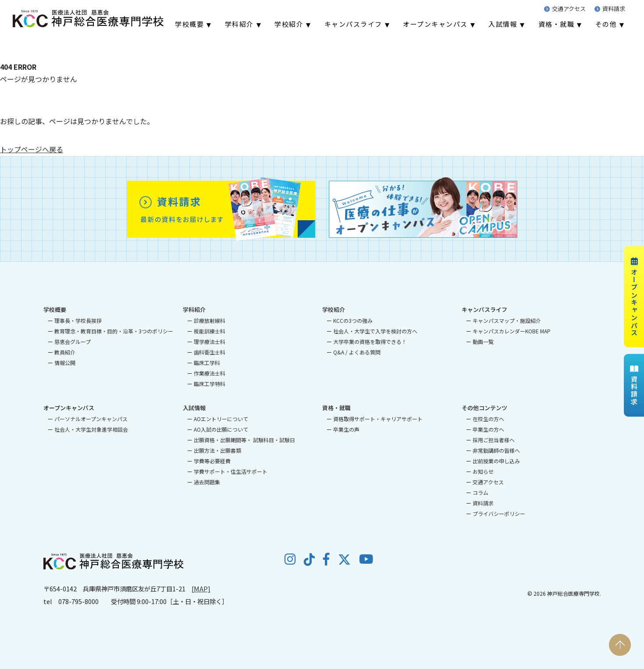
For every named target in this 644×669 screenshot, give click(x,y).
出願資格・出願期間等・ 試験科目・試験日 (244, 440)
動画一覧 (483, 342)
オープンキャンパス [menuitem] (435, 24)
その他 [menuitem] (606, 24)
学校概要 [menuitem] (189, 24)
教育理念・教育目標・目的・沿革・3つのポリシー (114, 331)
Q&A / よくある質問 (357, 352)
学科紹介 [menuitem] (239, 24)
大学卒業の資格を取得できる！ (370, 342)
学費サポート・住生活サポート (231, 471)
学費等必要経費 (212, 461)
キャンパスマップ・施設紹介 (507, 320)
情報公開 (65, 363)
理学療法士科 (210, 342)
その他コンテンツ (484, 408)
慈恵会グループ (73, 342)
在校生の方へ (488, 419)
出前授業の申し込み (496, 461)
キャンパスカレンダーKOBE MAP (512, 331)
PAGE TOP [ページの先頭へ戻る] (620, 645)
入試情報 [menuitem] (503, 24)
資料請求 (610, 9)
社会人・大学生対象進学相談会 (91, 429)
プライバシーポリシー (499, 513)
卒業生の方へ (488, 429)
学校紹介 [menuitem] (289, 24)
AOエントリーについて (221, 419)
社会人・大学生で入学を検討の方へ (375, 331)
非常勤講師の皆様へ (496, 450)
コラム (480, 492)
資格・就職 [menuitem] (557, 24)
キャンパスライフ (484, 309)
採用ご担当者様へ (494, 440)
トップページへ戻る (32, 149)
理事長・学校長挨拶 (78, 320)
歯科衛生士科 (210, 352)
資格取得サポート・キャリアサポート (378, 419)
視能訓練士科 (210, 331)
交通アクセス (565, 9)
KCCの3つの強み (353, 320)
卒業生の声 (346, 429)
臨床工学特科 (210, 384)
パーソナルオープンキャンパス (91, 419)
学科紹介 (194, 309)
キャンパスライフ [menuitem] (353, 24)
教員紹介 (65, 352)
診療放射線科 (210, 320)
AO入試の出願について (221, 429)
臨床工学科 (207, 363)
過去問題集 (207, 482)
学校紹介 (334, 309)
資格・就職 (336, 408)
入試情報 (194, 408)
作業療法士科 (210, 373)
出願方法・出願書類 (217, 450)
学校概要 (55, 309)
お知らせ (483, 471)
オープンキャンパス (634, 297)
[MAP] (201, 589)
